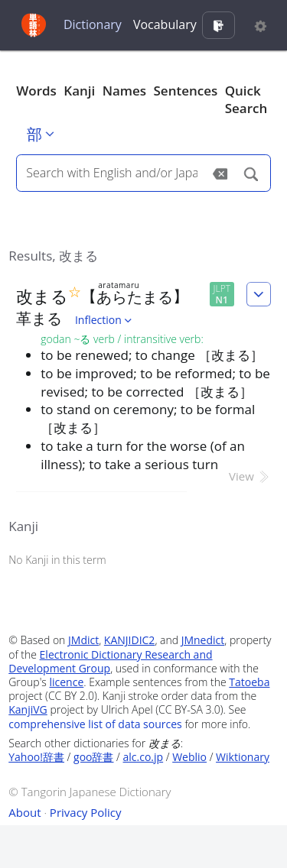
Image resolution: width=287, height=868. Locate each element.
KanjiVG (28, 709)
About (24, 812)
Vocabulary (165, 24)
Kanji (79, 91)
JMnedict (203, 640)
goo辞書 (93, 757)
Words (36, 91)
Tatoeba (249, 682)
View (250, 476)
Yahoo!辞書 (36, 757)
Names (124, 91)
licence (66, 682)
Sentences (186, 91)
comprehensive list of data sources (95, 724)
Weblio (189, 757)
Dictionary (93, 24)
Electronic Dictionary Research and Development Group (110, 661)
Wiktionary (243, 757)
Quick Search (246, 100)
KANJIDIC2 (130, 640)
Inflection (105, 320)
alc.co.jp (143, 757)
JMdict (83, 640)
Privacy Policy (86, 812)
